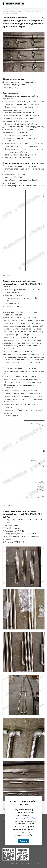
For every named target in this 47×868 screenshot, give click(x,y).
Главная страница (9, 11)
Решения (21, 11)
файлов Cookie (31, 818)
